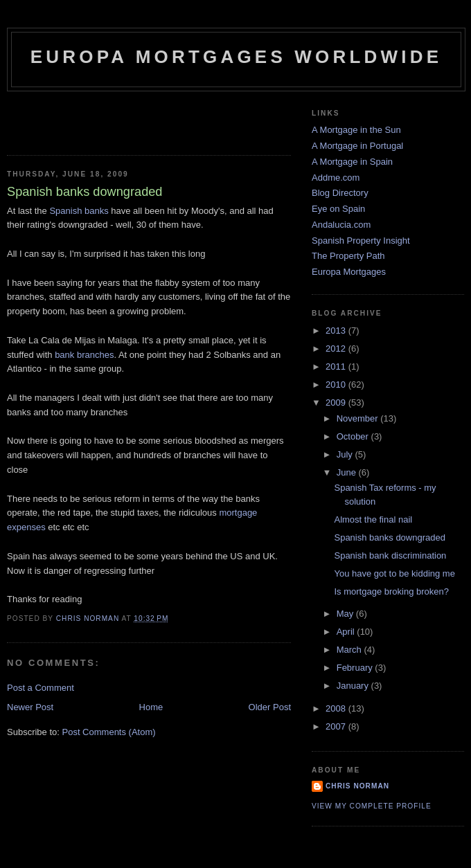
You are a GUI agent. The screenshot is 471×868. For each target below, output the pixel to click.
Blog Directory (340, 193)
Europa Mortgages (349, 272)
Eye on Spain (338, 209)
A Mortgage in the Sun (356, 130)
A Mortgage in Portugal (357, 146)
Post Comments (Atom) (109, 732)
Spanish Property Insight (361, 241)
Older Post (270, 707)
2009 (337, 403)
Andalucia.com (341, 225)
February (356, 668)
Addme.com (336, 178)
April (347, 632)
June (348, 472)
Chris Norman (357, 786)
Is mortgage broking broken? (391, 591)
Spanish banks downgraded (389, 537)
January (354, 686)
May (346, 614)
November (359, 418)
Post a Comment (41, 688)
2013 (337, 331)
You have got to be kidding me (394, 573)
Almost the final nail (373, 519)
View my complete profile (372, 806)
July (346, 454)
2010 (337, 385)
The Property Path (348, 256)
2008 (337, 708)
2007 (337, 726)
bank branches (84, 355)
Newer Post (30, 707)
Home (151, 707)
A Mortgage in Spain (352, 162)
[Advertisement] (88, 119)
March (350, 650)
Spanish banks (79, 211)
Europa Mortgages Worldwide (237, 57)
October (354, 436)
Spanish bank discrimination (390, 555)
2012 (337, 349)
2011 (337, 367)
